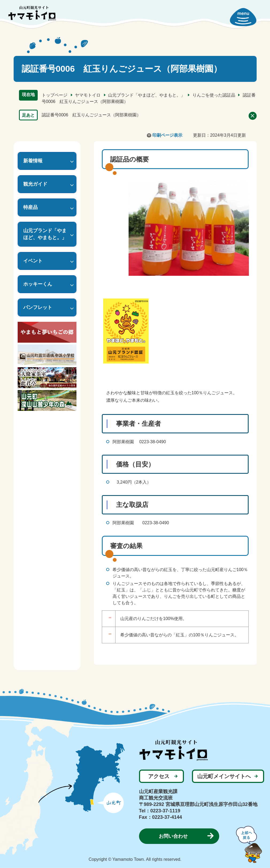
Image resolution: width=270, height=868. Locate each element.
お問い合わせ (173, 836)
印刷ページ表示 (167, 135)
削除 (253, 116)
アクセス (159, 776)
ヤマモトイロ (88, 95)
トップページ (55, 95)
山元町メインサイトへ (224, 776)
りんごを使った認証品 (214, 95)
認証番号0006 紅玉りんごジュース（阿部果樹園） (91, 115)
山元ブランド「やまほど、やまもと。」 (146, 95)
